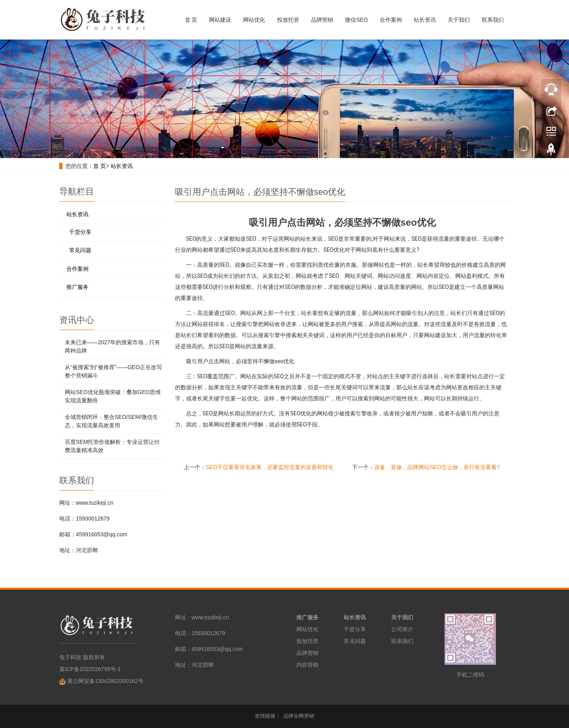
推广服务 (77, 287)
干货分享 (80, 232)
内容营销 (307, 665)
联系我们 (493, 20)
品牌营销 (322, 20)
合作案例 (391, 20)
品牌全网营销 (299, 716)
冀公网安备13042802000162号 (105, 681)
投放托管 (288, 20)
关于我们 (459, 20)
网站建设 (220, 20)
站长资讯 (425, 20)
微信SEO (356, 20)
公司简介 (402, 629)
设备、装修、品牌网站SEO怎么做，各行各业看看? (437, 467)
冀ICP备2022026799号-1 (90, 669)
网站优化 (254, 20)
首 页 (191, 20)
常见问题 (80, 250)
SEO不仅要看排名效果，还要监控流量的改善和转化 (270, 467)
